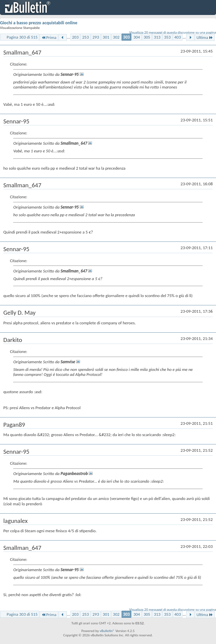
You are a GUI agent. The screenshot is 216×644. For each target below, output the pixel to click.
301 (106, 37)
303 (127, 37)
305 (147, 37)
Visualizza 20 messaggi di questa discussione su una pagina (173, 32)
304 (137, 37)
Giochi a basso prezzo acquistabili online (39, 23)
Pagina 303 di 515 (22, 37)
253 (85, 37)
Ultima (205, 37)
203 (75, 37)
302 (116, 37)
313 (157, 37)
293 (96, 37)
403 (178, 37)
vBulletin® (107, 631)
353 (167, 37)
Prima (49, 37)
